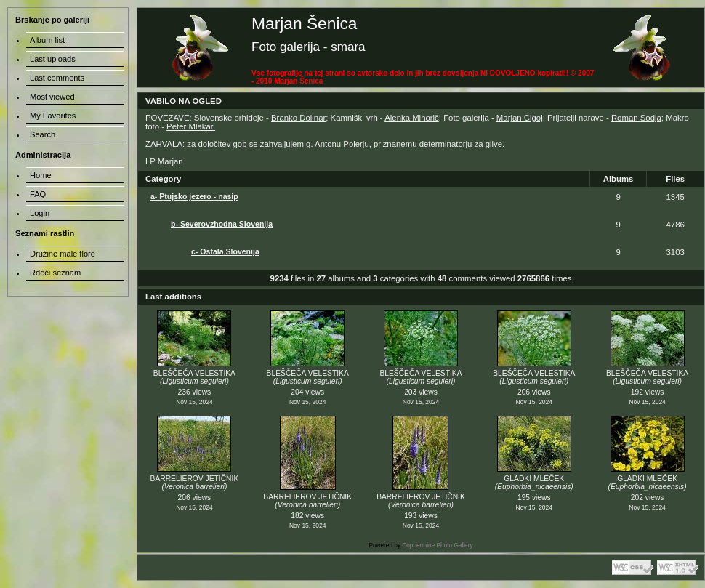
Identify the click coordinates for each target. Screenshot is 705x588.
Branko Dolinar (298, 118)
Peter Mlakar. (191, 126)
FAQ (38, 194)
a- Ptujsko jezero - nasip (194, 196)
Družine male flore (63, 254)
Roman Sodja (636, 118)
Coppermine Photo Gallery (437, 545)
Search (43, 134)
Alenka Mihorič (412, 118)
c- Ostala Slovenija (225, 251)
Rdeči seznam (55, 273)
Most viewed (52, 97)
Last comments (57, 78)
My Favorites (53, 116)
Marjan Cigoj (520, 118)
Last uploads (53, 59)
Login (40, 213)
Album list (47, 40)
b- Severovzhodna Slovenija (222, 224)
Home (41, 175)
